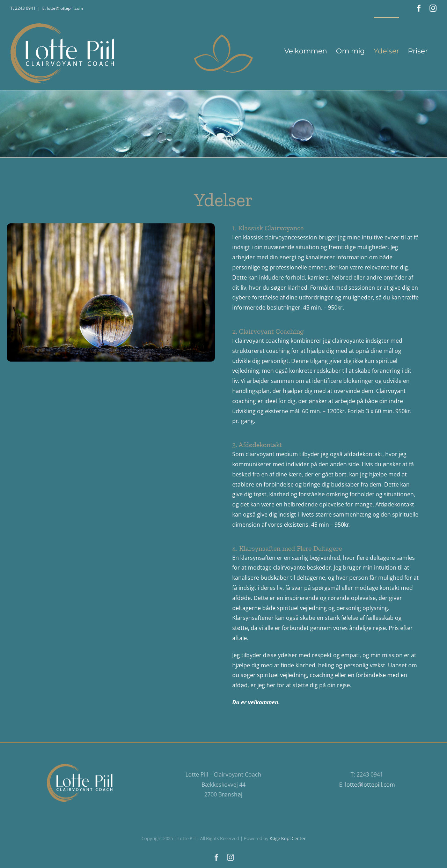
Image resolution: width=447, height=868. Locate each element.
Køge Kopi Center (288, 838)
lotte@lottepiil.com (370, 785)
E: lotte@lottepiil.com (63, 8)
